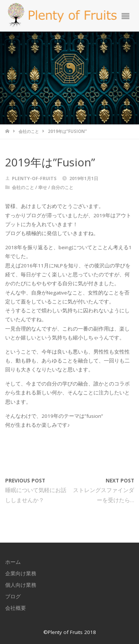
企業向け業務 (21, 573)
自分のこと (62, 187)
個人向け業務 (21, 585)
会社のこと (29, 131)
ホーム (13, 562)
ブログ (13, 596)
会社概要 (16, 608)
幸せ (43, 187)
